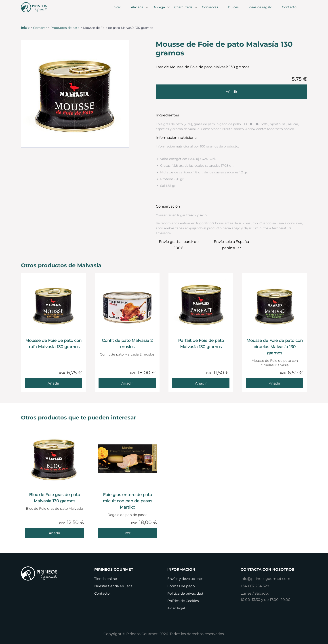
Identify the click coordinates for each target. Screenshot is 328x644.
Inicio (117, 11)
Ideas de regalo (260, 11)
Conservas (210, 11)
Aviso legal (176, 608)
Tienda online (106, 579)
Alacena (137, 11)
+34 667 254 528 (255, 586)
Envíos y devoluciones (185, 579)
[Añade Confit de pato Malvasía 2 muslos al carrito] (127, 383)
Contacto (289, 11)
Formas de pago (181, 586)
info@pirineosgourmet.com (265, 579)
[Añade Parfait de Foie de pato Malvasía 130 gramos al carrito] (201, 383)
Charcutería (183, 11)
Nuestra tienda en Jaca (113, 586)
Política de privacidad (185, 593)
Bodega (159, 11)
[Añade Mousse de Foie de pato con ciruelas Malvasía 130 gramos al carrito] (275, 383)
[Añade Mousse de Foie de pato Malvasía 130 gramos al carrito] (231, 92)
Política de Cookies (183, 601)
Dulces (233, 11)
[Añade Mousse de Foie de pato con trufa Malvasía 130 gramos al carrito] (53, 383)
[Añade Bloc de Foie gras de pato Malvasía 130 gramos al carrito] (54, 533)
